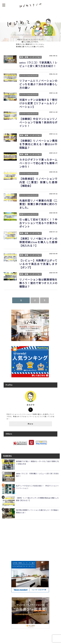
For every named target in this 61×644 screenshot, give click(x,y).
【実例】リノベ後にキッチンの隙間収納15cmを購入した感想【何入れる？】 (38, 242)
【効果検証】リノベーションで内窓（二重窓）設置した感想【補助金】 (38, 182)
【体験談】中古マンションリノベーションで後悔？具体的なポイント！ (38, 123)
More (30, 424)
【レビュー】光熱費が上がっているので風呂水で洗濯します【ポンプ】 (38, 264)
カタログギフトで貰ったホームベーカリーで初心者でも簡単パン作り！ (38, 163)
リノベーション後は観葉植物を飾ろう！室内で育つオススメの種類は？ (38, 283)
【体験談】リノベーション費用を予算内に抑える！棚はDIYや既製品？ (38, 144)
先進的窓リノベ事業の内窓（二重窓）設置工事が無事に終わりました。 (38, 204)
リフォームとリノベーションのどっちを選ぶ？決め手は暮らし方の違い (38, 84)
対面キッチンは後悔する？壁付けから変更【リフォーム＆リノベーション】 (38, 103)
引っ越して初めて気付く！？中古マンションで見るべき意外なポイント (38, 223)
